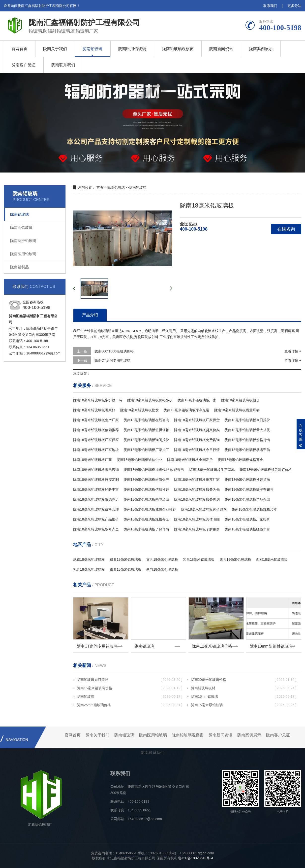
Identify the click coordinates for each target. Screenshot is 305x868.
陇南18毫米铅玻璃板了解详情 (147, 529)
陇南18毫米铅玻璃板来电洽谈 (147, 499)
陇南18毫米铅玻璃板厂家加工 (147, 450)
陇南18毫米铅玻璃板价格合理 (96, 509)
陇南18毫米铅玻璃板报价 (241, 400)
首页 (100, 187)
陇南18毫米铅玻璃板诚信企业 (140, 460)
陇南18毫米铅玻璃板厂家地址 (96, 450)
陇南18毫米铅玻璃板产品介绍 (247, 499)
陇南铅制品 (19, 267)
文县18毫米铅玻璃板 (162, 559)
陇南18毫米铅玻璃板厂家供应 (96, 440)
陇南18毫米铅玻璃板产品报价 (96, 519)
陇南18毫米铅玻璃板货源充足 (96, 499)
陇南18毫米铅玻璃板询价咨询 (204, 509)
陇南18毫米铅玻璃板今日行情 (197, 450)
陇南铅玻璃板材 (244, 688)
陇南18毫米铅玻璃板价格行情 (247, 440)
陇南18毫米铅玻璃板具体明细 (197, 519)
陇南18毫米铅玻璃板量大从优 (247, 430)
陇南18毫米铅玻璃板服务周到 (197, 499)
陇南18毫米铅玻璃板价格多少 (150, 400)
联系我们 (270, 6)
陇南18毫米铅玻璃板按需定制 (96, 480)
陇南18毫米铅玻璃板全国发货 (190, 460)
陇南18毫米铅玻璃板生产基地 (212, 470)
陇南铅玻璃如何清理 (130, 680)
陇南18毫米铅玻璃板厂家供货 (197, 420)
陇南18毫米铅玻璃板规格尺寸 (254, 509)
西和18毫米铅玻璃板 (272, 559)
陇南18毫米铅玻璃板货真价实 (197, 430)
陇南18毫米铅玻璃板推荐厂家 (197, 480)
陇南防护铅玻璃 (23, 241)
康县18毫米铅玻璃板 (235, 559)
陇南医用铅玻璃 (132, 49)
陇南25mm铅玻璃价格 (130, 705)
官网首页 (20, 49)
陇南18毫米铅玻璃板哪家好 (94, 410)
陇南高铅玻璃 (21, 227)
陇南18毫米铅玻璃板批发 (140, 410)
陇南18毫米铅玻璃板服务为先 (197, 489)
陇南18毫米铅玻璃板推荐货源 (247, 480)
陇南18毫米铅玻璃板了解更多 (197, 529)
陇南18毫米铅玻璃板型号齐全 (96, 529)
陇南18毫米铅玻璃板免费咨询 (197, 440)
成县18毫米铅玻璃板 (126, 559)
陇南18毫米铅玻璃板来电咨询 (96, 470)
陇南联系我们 (63, 65)
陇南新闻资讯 (221, 49)
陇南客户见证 (24, 65)
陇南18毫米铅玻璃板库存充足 (186, 410)
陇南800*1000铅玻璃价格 (114, 351)
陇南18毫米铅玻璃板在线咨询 (147, 420)
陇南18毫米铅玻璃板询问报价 (147, 440)
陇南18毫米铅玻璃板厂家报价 (247, 519)
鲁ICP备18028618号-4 (196, 858)
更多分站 (294, 6)
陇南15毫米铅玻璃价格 (130, 688)
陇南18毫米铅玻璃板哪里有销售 (249, 489)
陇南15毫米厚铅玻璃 (244, 705)
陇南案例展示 (261, 49)
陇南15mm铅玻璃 (244, 696)
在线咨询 (286, 229)
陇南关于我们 (55, 49)
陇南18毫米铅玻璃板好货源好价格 (266, 470)
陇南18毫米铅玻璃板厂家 (197, 400)
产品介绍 (90, 315)
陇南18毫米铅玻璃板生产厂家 (96, 420)
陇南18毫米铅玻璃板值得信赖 (147, 430)
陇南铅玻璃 (92, 49)
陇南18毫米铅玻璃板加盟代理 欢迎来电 (154, 470)
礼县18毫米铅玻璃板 (89, 569)
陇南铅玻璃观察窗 (178, 49)
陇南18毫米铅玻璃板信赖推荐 (96, 430)
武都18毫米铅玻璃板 (89, 559)
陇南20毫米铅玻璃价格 (244, 680)
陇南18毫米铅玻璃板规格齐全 (241, 460)
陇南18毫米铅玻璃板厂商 (92, 460)
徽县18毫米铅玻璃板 (126, 569)
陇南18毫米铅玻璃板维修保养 (147, 480)
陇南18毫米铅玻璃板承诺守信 (247, 450)
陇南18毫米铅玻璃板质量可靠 (237, 410)
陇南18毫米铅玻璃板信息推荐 (147, 489)
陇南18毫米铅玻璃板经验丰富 (96, 489)
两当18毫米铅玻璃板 (162, 569)
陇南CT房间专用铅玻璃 (112, 360)
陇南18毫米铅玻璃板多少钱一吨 (98, 400)
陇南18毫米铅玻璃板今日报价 (247, 420)
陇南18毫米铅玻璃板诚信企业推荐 (150, 509)
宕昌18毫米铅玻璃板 (199, 559)
